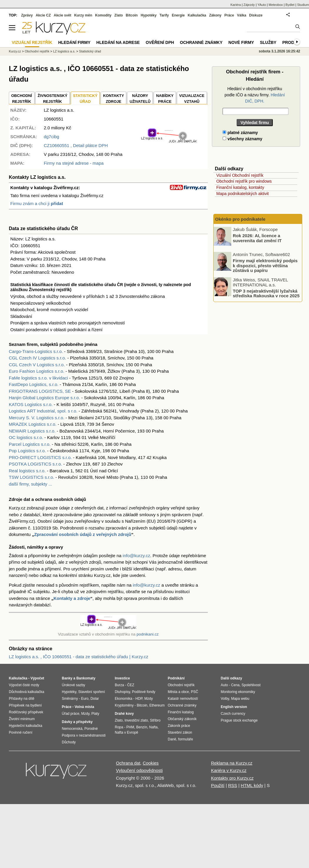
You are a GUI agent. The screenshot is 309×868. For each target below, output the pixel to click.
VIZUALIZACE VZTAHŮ (192, 99)
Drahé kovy (124, 714)
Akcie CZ (43, 15)
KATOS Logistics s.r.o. (31, 404)
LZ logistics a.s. (64, 51)
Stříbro (155, 720)
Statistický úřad (90, 51)
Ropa (119, 727)
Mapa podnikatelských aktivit (242, 194)
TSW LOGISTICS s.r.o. (31, 477)
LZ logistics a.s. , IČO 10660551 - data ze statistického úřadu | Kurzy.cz (79, 657)
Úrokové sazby (73, 685)
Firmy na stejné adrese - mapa (74, 163)
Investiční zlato (136, 720)
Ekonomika (123, 699)
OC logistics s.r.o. (26, 437)
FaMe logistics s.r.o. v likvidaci (38, 378)
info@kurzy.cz (136, 556)
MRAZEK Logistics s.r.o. (33, 424)
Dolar (95, 699)
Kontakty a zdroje (72, 598)
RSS (233, 785)
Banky (67, 678)
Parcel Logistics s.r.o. (30, 444)
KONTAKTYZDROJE (113, 99)
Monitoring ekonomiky (238, 692)
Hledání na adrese (118, 42)
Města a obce (178, 692)
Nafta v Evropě (126, 732)
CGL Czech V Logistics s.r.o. (37, 365)
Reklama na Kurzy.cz (232, 763)
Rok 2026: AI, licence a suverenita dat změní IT (257, 238)
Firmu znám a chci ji (37, 203)
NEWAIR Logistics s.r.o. (32, 431)
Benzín (142, 727)
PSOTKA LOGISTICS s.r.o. (35, 464)
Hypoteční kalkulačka (25, 726)
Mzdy (85, 714)
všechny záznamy (242, 139)
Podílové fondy (143, 692)
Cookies (151, 763)
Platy (95, 714)
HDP (139, 699)
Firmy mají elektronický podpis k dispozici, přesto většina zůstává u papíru (265, 265)
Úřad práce (70, 714)
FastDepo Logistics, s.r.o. (34, 384)
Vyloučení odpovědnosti (139, 770)
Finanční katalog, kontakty (240, 187)
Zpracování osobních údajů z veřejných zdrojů (83, 534)
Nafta (153, 727)
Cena (235, 685)
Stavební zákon (180, 732)
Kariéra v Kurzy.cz (229, 770)
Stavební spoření (92, 692)
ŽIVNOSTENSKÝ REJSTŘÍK (53, 99)
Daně (172, 739)
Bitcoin (132, 15)
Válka (241, 15)
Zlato (119, 15)
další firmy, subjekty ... (30, 484)
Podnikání (176, 678)
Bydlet (290, 5)
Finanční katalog (181, 712)
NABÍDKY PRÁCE (165, 99)
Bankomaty (86, 678)
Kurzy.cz (15, 51)
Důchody (69, 742)
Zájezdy (249, 5)
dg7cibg (52, 137)
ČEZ (131, 685)
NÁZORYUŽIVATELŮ (140, 99)
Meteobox (276, 5)
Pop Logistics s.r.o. (27, 451)
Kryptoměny (124, 705)
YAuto (262, 5)
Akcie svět (63, 15)
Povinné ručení (21, 732)
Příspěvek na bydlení (25, 705)
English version (234, 707)
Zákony (215, 15)
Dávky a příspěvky (77, 722)
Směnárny (70, 699)
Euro (85, 699)
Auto (224, 685)
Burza (119, 685)
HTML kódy (252, 785)
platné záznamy (240, 133)
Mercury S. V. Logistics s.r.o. (37, 418)
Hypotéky (149, 15)
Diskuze (256, 15)
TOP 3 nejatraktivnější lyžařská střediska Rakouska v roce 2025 (266, 293)
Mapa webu (240, 699)
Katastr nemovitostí (183, 699)
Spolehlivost (251, 685)
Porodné (91, 729)
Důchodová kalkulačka (26, 692)
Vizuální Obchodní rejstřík (240, 175)
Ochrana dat (128, 763)
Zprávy (27, 15)
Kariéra (236, 5)
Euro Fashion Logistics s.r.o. (36, 371)
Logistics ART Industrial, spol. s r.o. (43, 411)
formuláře (186, 739)
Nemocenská (72, 729)
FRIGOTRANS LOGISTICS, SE (40, 391)
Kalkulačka (197, 15)
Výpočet (37, 678)
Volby (225, 699)
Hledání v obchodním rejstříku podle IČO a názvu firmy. (255, 95)
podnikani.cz (148, 634)
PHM (130, 727)
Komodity (103, 15)
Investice (122, 678)
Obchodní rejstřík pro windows (244, 181)
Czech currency (233, 714)
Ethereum (157, 705)
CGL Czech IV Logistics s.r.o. (38, 358)
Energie (178, 15)
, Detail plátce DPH (76, 145)
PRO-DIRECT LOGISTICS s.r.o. (40, 457)
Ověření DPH (160, 42)
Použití (218, 785)
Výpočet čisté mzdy (24, 685)
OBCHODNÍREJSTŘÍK (22, 99)
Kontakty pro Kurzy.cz (232, 778)
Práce (229, 15)
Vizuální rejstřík (32, 42)
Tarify (164, 15)
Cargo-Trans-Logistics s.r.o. (36, 351)
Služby (268, 42)
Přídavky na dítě (22, 699)
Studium (303, 5)
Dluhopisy (122, 692)
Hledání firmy (74, 42)
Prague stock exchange (239, 720)
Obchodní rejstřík (37, 51)
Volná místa (84, 707)
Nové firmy (241, 42)
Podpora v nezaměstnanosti (84, 735)
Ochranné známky (201, 42)
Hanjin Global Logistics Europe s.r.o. (44, 398)
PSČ (195, 692)
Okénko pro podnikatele (240, 219)
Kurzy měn (83, 15)
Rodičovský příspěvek (26, 712)
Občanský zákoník (182, 719)
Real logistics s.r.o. (27, 471)
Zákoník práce (179, 726)
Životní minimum (22, 719)
